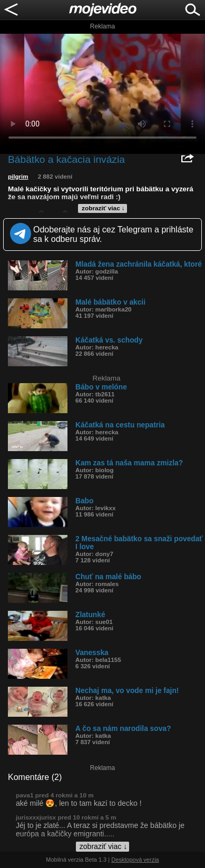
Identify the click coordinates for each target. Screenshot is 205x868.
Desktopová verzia (135, 860)
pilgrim (18, 177)
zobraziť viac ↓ (103, 208)
